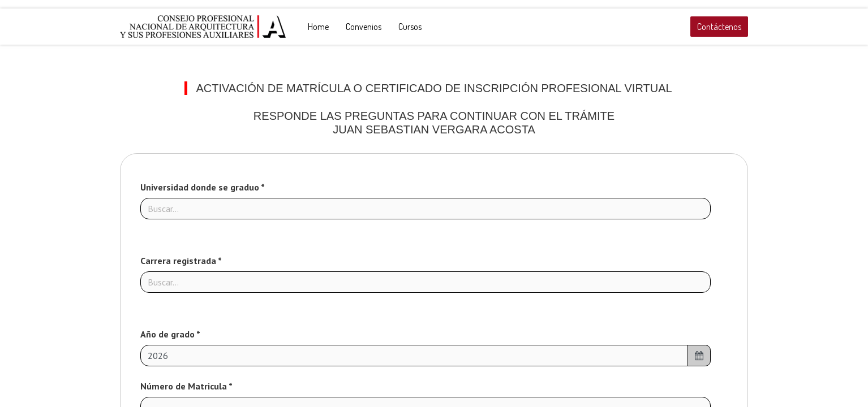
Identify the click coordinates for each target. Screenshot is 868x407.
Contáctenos (719, 27)
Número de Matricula (184, 386)
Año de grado (168, 334)
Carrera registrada (179, 261)
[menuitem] (318, 27)
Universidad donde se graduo (201, 187)
